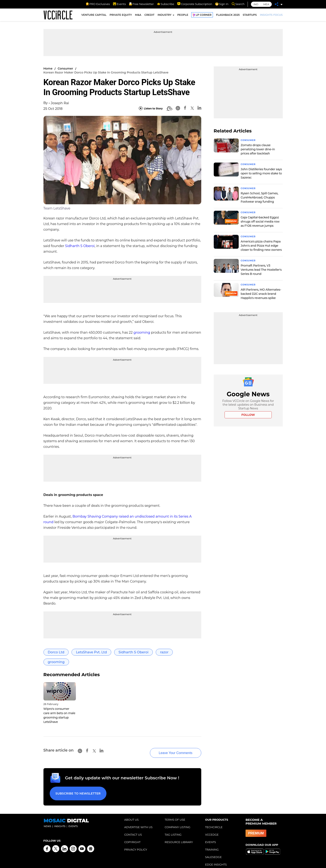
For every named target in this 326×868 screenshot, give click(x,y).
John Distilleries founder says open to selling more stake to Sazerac (261, 173)
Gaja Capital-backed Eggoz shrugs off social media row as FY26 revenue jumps (260, 221)
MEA (266, 4)
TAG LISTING (173, 826)
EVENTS (211, 834)
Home (48, 69)
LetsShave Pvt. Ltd (91, 652)
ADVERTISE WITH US (138, 819)
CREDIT (149, 16)
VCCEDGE (212, 826)
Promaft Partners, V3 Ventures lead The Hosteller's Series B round (261, 268)
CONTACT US (133, 826)
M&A (138, 16)
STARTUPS (250, 16)
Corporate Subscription (195, 4)
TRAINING (212, 841)
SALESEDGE (214, 848)
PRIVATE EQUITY (121, 16)
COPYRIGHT (132, 834)
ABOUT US (132, 811)
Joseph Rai (60, 103)
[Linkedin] (199, 108)
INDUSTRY (165, 16)
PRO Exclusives (98, 4)
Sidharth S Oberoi (80, 246)
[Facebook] (185, 108)
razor (164, 652)
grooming (142, 332)
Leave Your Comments (168, 748)
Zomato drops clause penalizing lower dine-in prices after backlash (258, 149)
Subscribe (165, 4)
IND (256, 4)
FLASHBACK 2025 (228, 16)
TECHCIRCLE (214, 819)
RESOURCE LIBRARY (179, 834)
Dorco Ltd (56, 652)
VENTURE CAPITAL (94, 16)
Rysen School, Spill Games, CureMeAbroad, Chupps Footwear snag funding (260, 197)
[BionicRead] (169, 109)
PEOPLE (183, 16)
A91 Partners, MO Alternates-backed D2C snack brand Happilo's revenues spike (261, 292)
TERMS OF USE (175, 811)
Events (119, 4)
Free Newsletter (141, 4)
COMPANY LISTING (178, 819)
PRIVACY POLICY (136, 841)
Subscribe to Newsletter (76, 787)
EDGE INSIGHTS (216, 856)
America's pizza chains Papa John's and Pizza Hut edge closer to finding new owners (261, 245)
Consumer (65, 69)
